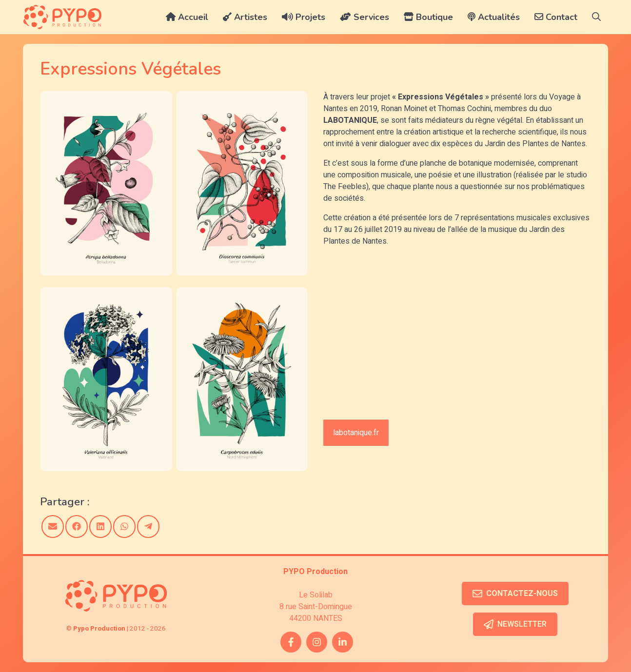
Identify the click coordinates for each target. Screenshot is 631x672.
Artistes (245, 17)
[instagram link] (317, 642)
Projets (304, 17)
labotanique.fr (356, 433)
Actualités (494, 17)
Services (365, 17)
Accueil (187, 17)
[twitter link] (343, 642)
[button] (596, 17)
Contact (556, 17)
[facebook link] (291, 642)
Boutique (428, 17)
